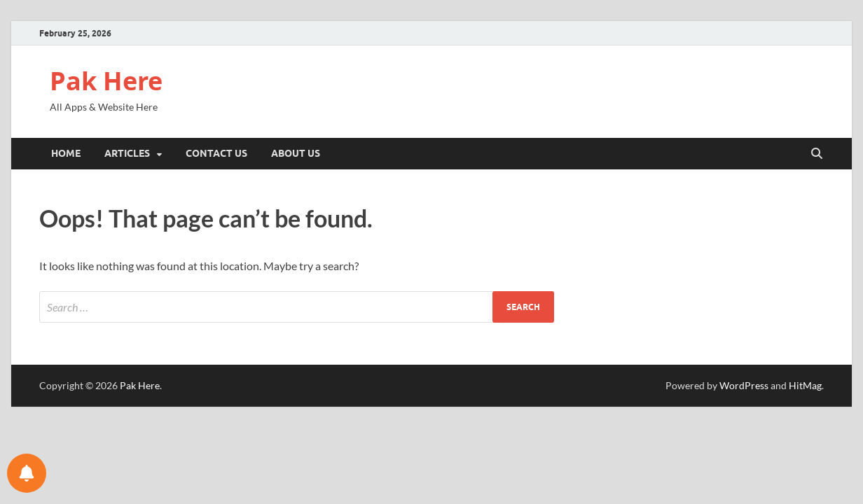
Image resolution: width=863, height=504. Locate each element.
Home (66, 153)
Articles (127, 153)
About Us (296, 153)
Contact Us (216, 153)
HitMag (805, 385)
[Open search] (817, 154)
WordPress (744, 385)
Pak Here (106, 81)
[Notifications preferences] (27, 473)
